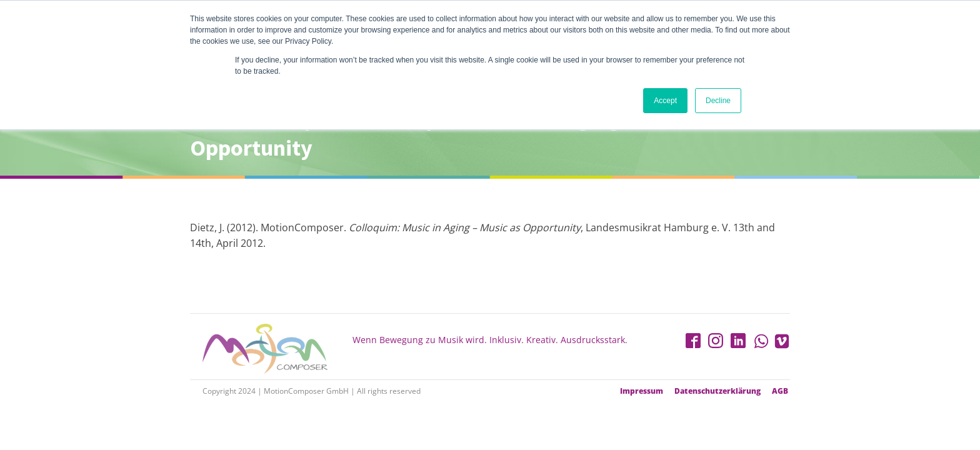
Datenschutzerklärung (717, 391)
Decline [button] (718, 101)
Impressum (642, 391)
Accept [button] (665, 101)
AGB (780, 391)
